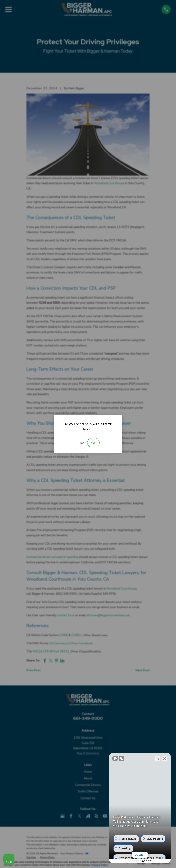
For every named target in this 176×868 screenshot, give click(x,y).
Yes (93, 443)
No (82, 443)
